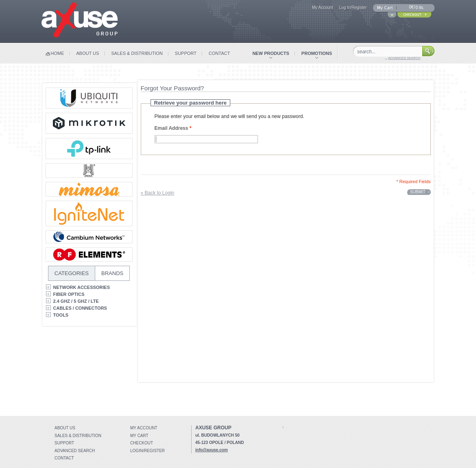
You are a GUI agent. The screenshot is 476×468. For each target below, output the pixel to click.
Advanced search (75, 451)
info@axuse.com (212, 450)
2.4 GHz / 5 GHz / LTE (76, 301)
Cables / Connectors (80, 308)
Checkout (142, 443)
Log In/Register (353, 8)
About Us (65, 428)
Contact (64, 458)
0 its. (420, 8)
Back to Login (158, 193)
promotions (317, 53)
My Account (323, 8)
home (58, 53)
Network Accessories (82, 287)
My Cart (139, 436)
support (186, 53)
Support (64, 443)
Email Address (171, 128)
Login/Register (147, 451)
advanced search (404, 58)
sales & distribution (137, 53)
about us (88, 53)
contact (219, 53)
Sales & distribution (78, 436)
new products (271, 53)
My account (144, 428)
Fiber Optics (69, 294)
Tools (61, 315)
